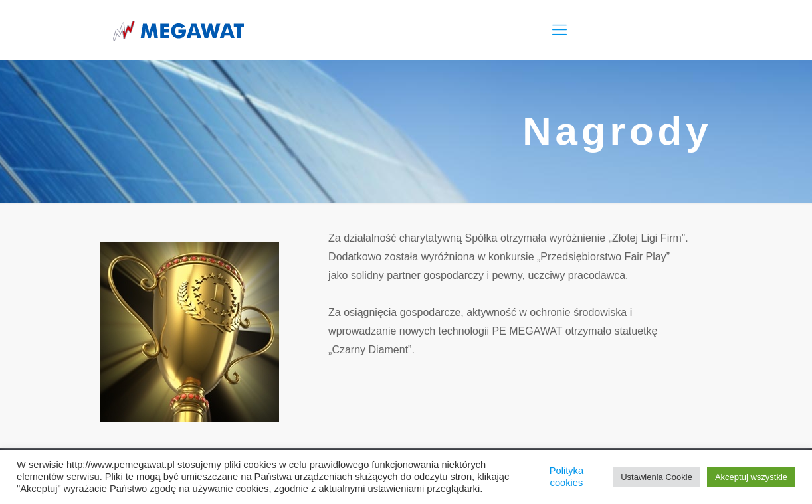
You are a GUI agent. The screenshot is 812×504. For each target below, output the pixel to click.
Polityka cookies (566, 477)
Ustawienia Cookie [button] (657, 477)
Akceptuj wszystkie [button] (751, 477)
